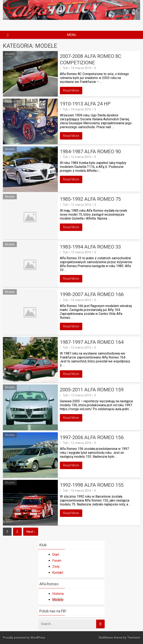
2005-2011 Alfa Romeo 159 (92, 390)
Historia (58, 594)
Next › (31, 532)
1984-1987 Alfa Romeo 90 (90, 152)
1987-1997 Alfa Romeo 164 (92, 342)
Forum (57, 561)
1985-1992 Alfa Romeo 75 (90, 199)
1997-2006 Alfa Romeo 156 (92, 437)
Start (56, 555)
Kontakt (58, 573)
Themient (134, 638)
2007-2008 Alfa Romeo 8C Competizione (91, 59)
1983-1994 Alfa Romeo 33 (90, 247)
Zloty (56, 567)
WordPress (38, 638)
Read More (71, 90)
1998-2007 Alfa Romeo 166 (92, 294)
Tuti (65, 68)
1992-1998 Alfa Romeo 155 (92, 485)
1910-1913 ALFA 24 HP (85, 104)
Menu (71, 35)
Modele (10, 54)
